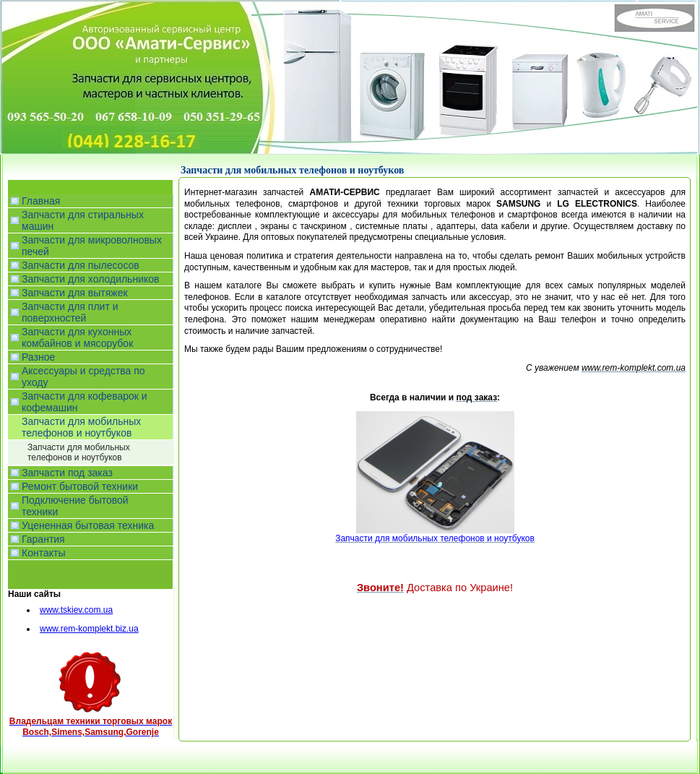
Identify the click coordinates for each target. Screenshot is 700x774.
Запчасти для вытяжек (75, 293)
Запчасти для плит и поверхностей (70, 312)
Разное (38, 357)
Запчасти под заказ (67, 473)
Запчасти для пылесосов (81, 265)
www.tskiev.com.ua (76, 610)
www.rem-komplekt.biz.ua (89, 629)
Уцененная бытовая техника (88, 525)
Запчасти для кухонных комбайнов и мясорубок (77, 337)
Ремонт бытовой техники (80, 486)
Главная (41, 201)
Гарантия (43, 539)
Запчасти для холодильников (90, 279)
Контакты (43, 553)
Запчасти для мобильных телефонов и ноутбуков (79, 452)
